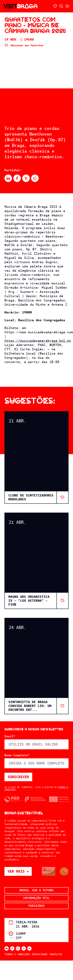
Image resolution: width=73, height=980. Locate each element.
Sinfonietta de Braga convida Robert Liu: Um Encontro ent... (30, 706)
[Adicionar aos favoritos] (24, 45)
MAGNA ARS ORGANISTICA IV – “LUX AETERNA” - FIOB (29, 601)
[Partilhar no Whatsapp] (35, 178)
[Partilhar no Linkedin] (8, 178)
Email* (10, 736)
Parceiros (36, 906)
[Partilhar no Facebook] (17, 178)
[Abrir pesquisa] (61, 6)
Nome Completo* (17, 755)
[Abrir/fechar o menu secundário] (67, 6)
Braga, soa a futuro (36, 890)
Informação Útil (36, 898)
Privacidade (40, 954)
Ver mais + (20, 871)
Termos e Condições (17, 954)
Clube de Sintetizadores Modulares (31, 497)
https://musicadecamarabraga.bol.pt (38, 341)
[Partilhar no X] (26, 178)
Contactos (56, 954)
